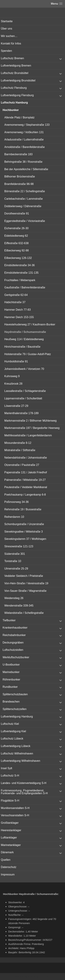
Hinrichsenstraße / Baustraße (22, 347)
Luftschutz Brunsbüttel (15, 73)
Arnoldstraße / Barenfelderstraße (25, 147)
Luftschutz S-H (10, 776)
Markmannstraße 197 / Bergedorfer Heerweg (32, 428)
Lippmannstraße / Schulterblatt (23, 398)
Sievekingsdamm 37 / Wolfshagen (25, 539)
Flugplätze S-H (10, 801)
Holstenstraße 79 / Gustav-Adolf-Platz (28, 354)
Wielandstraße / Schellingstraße (24, 613)
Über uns (6, 29)
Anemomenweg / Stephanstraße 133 (27, 125)
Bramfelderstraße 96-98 (19, 184)
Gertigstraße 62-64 (16, 295)
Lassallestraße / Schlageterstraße (25, 391)
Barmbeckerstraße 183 (18, 154)
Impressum (8, 875)
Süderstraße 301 (15, 554)
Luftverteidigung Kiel (13, 731)
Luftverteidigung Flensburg (17, 95)
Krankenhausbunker (15, 628)
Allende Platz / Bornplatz (19, 117)
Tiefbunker (9, 620)
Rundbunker (10, 687)
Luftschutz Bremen (12, 58)
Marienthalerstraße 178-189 (21, 413)
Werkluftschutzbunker (16, 657)
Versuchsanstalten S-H (15, 815)
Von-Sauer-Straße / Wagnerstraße (25, 591)
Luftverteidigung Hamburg (17, 717)
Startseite (7, 21)
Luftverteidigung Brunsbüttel (18, 80)
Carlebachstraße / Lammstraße (23, 199)
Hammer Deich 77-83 (18, 310)
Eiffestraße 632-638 (16, 243)
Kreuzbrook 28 (13, 384)
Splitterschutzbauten (15, 694)
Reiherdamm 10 (14, 517)
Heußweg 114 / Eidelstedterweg (24, 339)
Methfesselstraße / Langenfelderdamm (28, 435)
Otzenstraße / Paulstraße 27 (22, 465)
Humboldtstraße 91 (16, 361)
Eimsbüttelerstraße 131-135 (21, 273)
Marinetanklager (11, 845)
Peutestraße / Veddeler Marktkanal (26, 487)
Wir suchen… (9, 36)
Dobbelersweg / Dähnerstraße (23, 206)
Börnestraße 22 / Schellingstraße (25, 191)
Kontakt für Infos (11, 43)
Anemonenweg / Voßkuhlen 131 (24, 132)
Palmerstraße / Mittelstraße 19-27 (25, 480)
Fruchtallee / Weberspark (20, 280)
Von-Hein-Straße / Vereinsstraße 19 (26, 583)
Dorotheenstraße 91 (17, 213)
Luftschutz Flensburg (14, 88)
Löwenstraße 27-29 (16, 406)
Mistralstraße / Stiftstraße (20, 450)
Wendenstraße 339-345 (19, 606)
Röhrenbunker (11, 680)
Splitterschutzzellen (15, 709)
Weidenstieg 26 (14, 598)
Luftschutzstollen (13, 650)
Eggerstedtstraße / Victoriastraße (25, 221)
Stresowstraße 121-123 (19, 546)
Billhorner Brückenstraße (20, 177)
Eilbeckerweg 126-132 (18, 258)
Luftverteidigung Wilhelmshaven (21, 761)
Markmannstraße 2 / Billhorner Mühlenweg (30, 421)
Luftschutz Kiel (10, 724)
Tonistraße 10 (13, 561)
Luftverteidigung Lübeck (16, 746)
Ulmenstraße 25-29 (16, 569)
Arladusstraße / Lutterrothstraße (24, 140)
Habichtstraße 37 (15, 302)
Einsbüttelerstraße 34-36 (19, 265)
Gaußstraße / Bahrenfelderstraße (25, 287)
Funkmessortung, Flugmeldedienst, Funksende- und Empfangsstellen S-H (24, 792)
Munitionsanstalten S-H (15, 808)
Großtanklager (10, 823)
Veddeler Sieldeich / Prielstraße (24, 576)
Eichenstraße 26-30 (16, 228)
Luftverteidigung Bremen (16, 66)
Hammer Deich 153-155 (19, 317)
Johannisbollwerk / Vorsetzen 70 (24, 369)
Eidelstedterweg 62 (16, 236)
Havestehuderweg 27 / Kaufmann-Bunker (30, 324)
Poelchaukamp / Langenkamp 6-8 (25, 495)
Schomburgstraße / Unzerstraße (24, 524)
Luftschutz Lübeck (12, 739)
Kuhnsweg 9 (12, 376)
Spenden (6, 51)
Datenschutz (9, 867)
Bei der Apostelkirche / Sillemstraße (26, 169)
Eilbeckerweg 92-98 (17, 250)
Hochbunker (11, 110)
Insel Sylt (6, 768)
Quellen (6, 860)
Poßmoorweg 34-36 (17, 502)
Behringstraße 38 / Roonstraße (23, 162)
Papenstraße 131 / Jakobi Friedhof (26, 472)
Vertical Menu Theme (39, 977)
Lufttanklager (9, 838)
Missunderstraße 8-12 (18, 443)
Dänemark (7, 852)
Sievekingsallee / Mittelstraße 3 (23, 532)
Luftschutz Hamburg (14, 103)
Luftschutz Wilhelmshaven (17, 753)
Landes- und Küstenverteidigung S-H (24, 783)
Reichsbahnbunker (14, 635)
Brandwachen (11, 702)
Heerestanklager (11, 830)
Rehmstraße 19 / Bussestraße (23, 509)
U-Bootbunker (11, 665)
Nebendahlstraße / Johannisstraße (26, 458)
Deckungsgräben (13, 643)
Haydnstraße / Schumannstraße (25, 332)
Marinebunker (11, 672)
